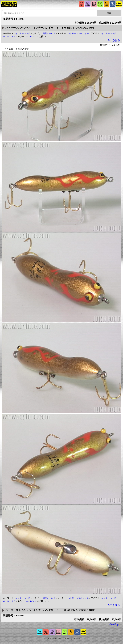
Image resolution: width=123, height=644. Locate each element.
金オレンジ (31, 36)
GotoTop (114, 624)
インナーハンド (23, 33)
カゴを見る (114, 40)
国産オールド (49, 33)
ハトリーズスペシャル (78, 33)
